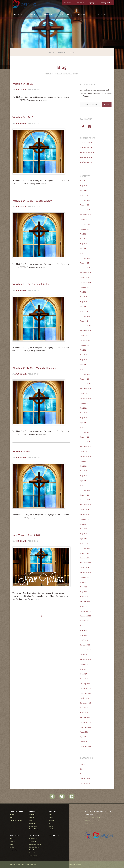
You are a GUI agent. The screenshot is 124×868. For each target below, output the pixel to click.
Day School (82, 14)
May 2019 (83, 592)
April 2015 (84, 737)
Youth (12, 844)
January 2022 (84, 437)
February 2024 (85, 316)
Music (51, 52)
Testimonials (33, 826)
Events (51, 817)
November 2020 (85, 505)
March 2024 (84, 312)
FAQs (11, 817)
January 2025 (84, 263)
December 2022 (85, 384)
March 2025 (84, 254)
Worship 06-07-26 (86, 148)
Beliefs (31, 817)
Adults (12, 847)
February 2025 (85, 258)
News (73, 52)
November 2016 (85, 694)
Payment (32, 853)
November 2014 (85, 747)
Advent (82, 764)
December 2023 (85, 326)
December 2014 (85, 742)
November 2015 (85, 727)
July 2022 (83, 408)
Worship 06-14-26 (86, 143)
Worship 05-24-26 (86, 162)
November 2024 (85, 273)
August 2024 (84, 287)
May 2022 (83, 418)
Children (12, 841)
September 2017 (85, 660)
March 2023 (84, 370)
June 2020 (83, 529)
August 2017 (84, 664)
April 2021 (84, 481)
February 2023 (85, 374)
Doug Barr (21, 90)
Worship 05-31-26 (86, 157)
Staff (31, 820)
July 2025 (83, 234)
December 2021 (85, 442)
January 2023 (84, 379)
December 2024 (85, 268)
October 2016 (85, 698)
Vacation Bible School (87, 153)
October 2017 (85, 655)
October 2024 (85, 278)
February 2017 (85, 684)
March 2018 (84, 640)
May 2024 (83, 302)
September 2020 (85, 515)
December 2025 (85, 210)
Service (12, 838)
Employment (33, 856)
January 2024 (84, 321)
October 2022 (85, 394)
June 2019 (83, 587)
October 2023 (85, 336)
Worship (48, 14)
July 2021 (83, 466)
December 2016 (85, 689)
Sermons (62, 52)
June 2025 (83, 239)
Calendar (67, 3)
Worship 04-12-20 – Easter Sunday (32, 201)
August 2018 (84, 621)
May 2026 (83, 186)
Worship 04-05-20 (23, 451)
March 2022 (84, 428)
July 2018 (83, 626)
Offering (51, 829)
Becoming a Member (17, 820)
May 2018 (83, 635)
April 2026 (84, 191)
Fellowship (13, 850)
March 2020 (84, 544)
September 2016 (85, 703)
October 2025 (85, 220)
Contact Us (101, 14)
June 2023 (83, 355)
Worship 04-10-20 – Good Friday (31, 284)
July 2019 (83, 582)
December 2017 (85, 650)
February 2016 (85, 718)
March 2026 (84, 195)
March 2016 (84, 713)
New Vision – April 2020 (26, 535)
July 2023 (83, 350)
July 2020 (83, 524)
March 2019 (84, 597)
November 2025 (85, 215)
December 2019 (85, 558)
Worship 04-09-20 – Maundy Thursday (34, 368)
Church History (34, 829)
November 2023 (85, 331)
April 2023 (84, 365)
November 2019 (85, 563)
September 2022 (85, 399)
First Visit (17, 14)
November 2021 (85, 447)
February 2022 (85, 432)
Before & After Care (36, 844)
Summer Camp (34, 847)
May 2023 (83, 360)
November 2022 (85, 389)
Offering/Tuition (106, 3)
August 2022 (84, 403)
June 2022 (83, 413)
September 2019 (85, 573)
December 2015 (85, 723)
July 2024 (83, 292)
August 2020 (84, 519)
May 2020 (83, 534)
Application (33, 838)
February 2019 (85, 602)
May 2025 (83, 244)
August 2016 (84, 708)
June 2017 (83, 669)
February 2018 (85, 645)
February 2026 (85, 200)
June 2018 (83, 631)
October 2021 (85, 452)
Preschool (32, 841)
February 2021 (85, 490)
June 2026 (83, 181)
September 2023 (85, 341)
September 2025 (85, 224)
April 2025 (84, 249)
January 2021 (84, 495)
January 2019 (84, 606)
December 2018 (85, 611)
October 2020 (85, 510)
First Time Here (16, 812)
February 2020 (85, 548)
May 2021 (83, 476)
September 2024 (85, 283)
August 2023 (84, 345)
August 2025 (84, 229)
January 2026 (84, 205)
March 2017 (84, 679)
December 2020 (85, 500)
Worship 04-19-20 (23, 117)
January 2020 (84, 553)
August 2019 (84, 577)
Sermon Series (85, 779)
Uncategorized (85, 784)
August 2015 (84, 732)
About (33, 14)
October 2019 (85, 568)
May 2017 (83, 674)
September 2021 (85, 457)
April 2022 (84, 423)
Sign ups (92, 3)
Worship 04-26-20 (23, 84)
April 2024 (84, 307)
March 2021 (84, 486)
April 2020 (84, 539)
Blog (82, 769)
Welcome (32, 815)
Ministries (64, 14)
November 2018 (85, 616)
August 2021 (84, 461)
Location (12, 815)
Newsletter (80, 3)
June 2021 (83, 471)
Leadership (33, 823)
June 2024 (83, 297)
